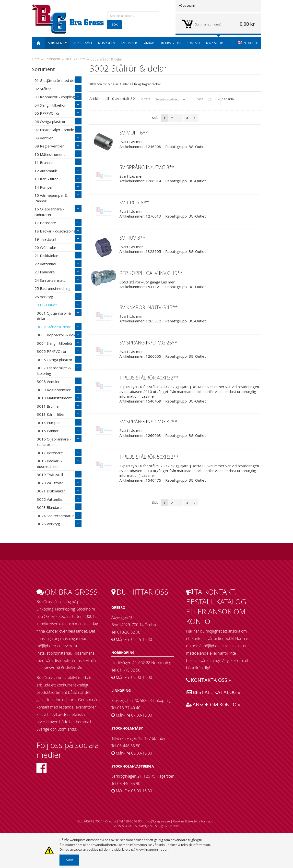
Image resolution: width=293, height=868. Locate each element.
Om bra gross (67, 592)
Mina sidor (214, 43)
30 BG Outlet (75, 59)
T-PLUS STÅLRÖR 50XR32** (149, 457)
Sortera (145, 99)
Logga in (187, 5)
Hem (36, 59)
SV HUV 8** (132, 238)
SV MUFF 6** (134, 133)
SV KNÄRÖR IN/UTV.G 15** (149, 307)
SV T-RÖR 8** (134, 202)
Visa (200, 99)
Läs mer (136, 142)
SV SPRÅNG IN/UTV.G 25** (148, 343)
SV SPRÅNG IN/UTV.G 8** (147, 167)
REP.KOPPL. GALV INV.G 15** (151, 273)
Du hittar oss (140, 592)
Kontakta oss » (208, 680)
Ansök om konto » (213, 704)
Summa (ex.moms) (208, 24)
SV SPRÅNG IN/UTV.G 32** (148, 422)
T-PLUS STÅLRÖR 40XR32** (149, 378)
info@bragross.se (157, 821)
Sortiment (52, 59)
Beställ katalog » (213, 692)
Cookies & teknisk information (194, 821)
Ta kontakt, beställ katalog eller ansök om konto (216, 607)
